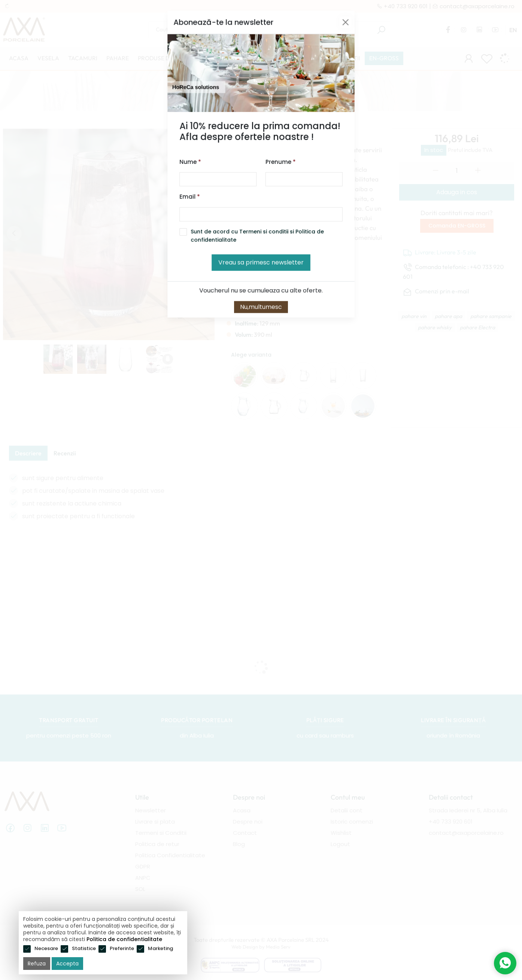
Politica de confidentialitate (124, 939)
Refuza (37, 964)
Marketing (160, 948)
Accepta (67, 964)
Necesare (46, 948)
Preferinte (122, 948)
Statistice (84, 948)
